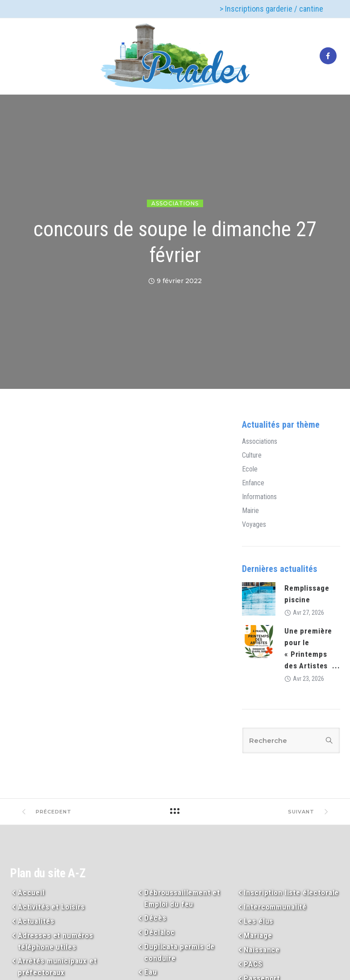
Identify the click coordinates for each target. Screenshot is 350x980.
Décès (155, 918)
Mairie (250, 511)
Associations (175, 203)
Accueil (31, 892)
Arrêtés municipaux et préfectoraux (57, 967)
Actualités (36, 921)
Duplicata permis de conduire (179, 952)
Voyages (254, 525)
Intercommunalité (275, 907)
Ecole (250, 469)
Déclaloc (160, 932)
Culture (252, 455)
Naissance (262, 950)
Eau (151, 972)
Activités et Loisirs (51, 907)
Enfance (253, 483)
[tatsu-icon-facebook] (328, 56)
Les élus (258, 921)
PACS (253, 964)
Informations (259, 497)
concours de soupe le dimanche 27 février (175, 242)
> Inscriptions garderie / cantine (271, 9)
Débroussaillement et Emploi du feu (182, 898)
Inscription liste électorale (291, 892)
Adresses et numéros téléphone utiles (56, 941)
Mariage (258, 935)
